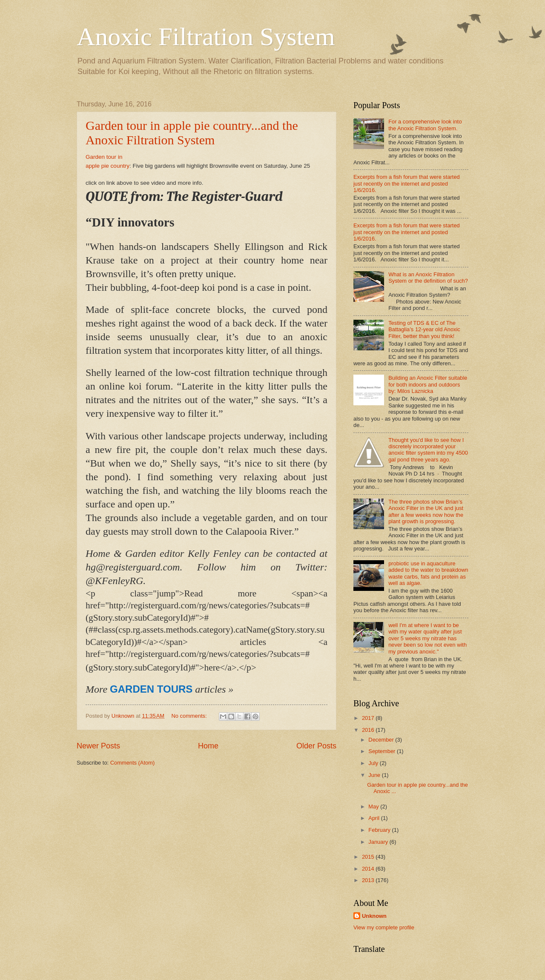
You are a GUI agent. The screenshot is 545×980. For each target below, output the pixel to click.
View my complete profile (384, 927)
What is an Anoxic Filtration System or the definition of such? (428, 278)
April (374, 818)
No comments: (190, 716)
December (382, 740)
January (379, 842)
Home (208, 746)
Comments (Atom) (132, 763)
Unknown (374, 916)
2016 (369, 730)
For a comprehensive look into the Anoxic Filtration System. (425, 125)
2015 (369, 857)
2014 (369, 869)
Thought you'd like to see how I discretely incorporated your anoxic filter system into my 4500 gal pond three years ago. (428, 450)
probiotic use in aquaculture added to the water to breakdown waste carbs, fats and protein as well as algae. (428, 573)
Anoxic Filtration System (206, 37)
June (375, 775)
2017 (369, 718)
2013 (369, 880)
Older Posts (316, 746)
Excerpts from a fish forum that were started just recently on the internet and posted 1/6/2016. (407, 183)
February (380, 830)
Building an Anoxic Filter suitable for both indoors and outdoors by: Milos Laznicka (428, 384)
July (374, 763)
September (383, 751)
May (374, 807)
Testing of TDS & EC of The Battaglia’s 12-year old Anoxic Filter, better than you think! (424, 330)
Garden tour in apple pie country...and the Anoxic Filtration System (192, 133)
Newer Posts (98, 746)
